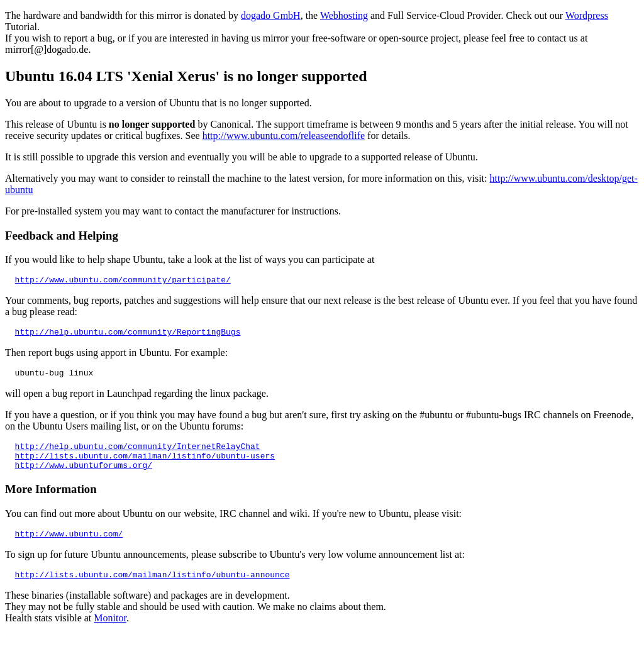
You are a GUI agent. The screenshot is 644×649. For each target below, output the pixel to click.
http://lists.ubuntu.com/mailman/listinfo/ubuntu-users (145, 465)
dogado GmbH (271, 15)
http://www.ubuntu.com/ (69, 546)
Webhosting (344, 15)
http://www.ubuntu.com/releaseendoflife (284, 136)
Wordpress (587, 15)
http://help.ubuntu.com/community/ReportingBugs (128, 335)
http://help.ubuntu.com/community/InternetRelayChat (138, 453)
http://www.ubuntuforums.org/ (84, 476)
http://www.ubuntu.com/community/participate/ (123, 281)
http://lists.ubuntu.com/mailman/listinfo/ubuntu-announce (153, 589)
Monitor (110, 633)
